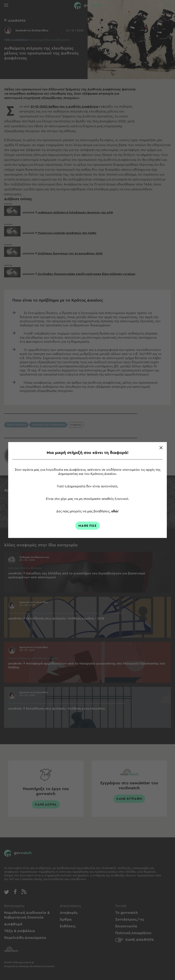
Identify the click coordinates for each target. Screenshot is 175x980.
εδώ (115, 511)
